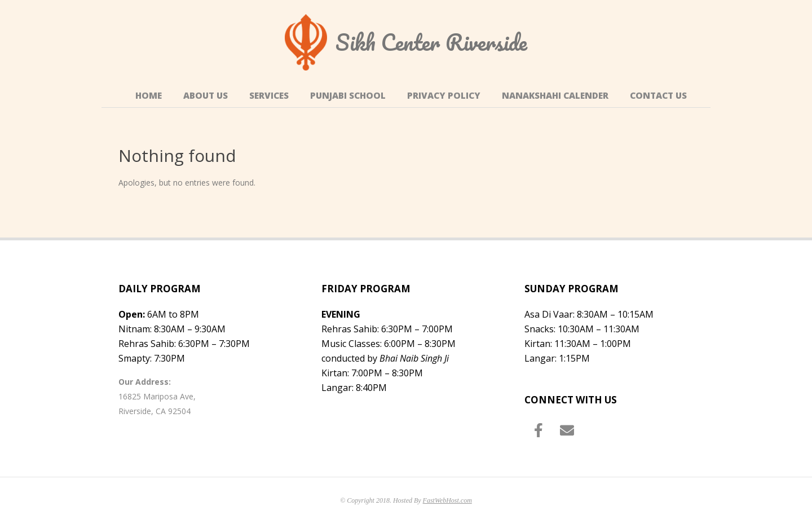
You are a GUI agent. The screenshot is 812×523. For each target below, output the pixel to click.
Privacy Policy (444, 96)
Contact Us (658, 96)
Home (149, 96)
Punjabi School (348, 96)
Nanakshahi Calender (555, 96)
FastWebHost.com (447, 500)
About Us (206, 96)
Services (269, 96)
